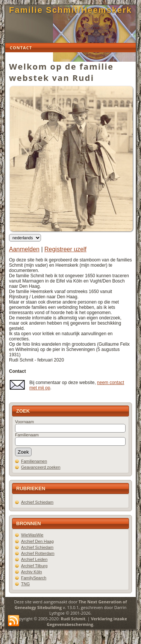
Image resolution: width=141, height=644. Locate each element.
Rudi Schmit (73, 619)
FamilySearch (34, 578)
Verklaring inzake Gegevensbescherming (87, 621)
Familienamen (34, 461)
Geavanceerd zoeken (41, 467)
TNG (25, 584)
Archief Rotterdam (38, 553)
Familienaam (27, 435)
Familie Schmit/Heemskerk (70, 10)
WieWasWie (32, 535)
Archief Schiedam (37, 502)
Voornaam (24, 422)
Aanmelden (24, 249)
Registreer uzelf (65, 249)
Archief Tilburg (34, 566)
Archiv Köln (32, 572)
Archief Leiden (34, 559)
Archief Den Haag (37, 541)
